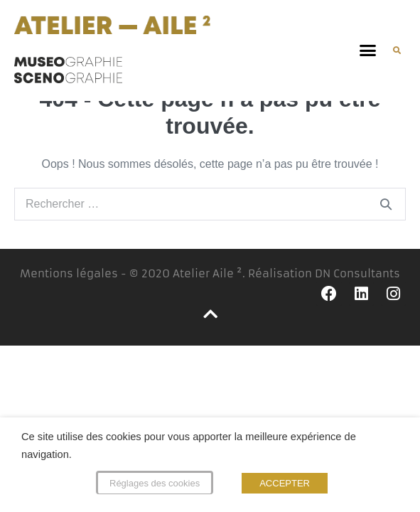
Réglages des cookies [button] (155, 483)
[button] (368, 50)
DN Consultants (357, 289)
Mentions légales (69, 289)
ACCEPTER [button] (285, 483)
